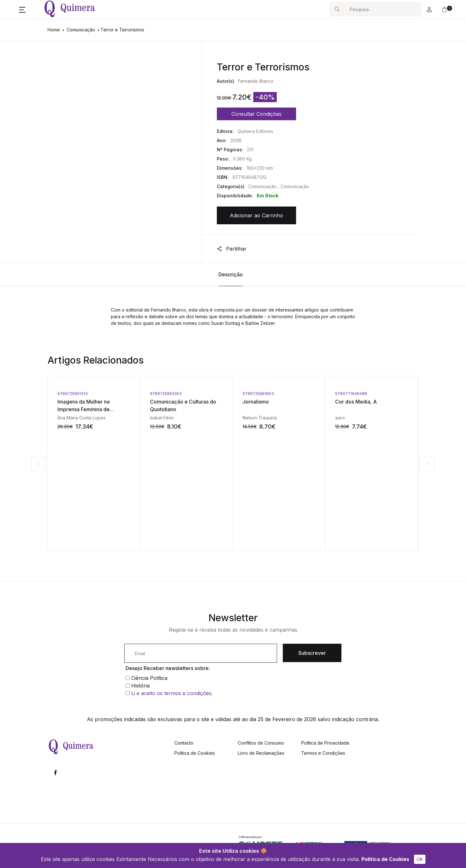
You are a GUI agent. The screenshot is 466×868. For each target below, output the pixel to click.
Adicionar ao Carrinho (256, 215)
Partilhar (232, 249)
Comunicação (81, 30)
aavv (340, 418)
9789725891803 (258, 394)
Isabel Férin (162, 418)
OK (420, 859)
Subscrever (312, 653)
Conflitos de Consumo (261, 743)
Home (54, 30)
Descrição (231, 274)
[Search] (383, 9)
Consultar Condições (256, 114)
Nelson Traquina (260, 418)
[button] (22, 10)
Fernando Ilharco (256, 81)
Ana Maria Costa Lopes (81, 418)
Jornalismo (256, 402)
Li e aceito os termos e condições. (172, 693)
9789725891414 (73, 394)
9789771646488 (351, 394)
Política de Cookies (385, 859)
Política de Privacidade (325, 743)
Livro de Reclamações (261, 753)
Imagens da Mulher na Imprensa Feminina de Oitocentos (84, 409)
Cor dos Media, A (356, 402)
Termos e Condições (323, 753)
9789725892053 (166, 394)
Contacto (184, 743)
